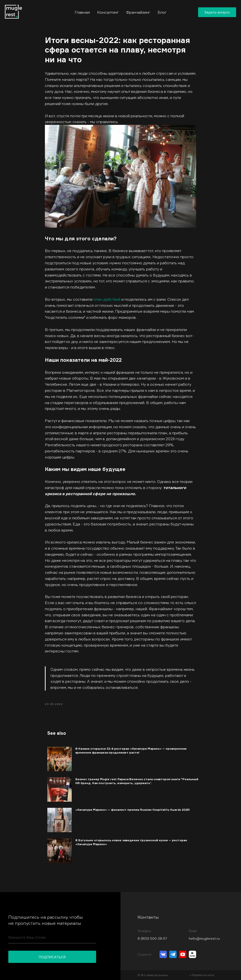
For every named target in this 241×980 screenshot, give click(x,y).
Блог (162, 12)
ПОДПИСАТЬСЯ (52, 957)
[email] (52, 937)
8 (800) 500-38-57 (152, 938)
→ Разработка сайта (201, 975)
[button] (217, 12)
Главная (82, 12)
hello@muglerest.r (203, 938)
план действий (107, 299)
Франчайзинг (138, 12)
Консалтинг (108, 12)
